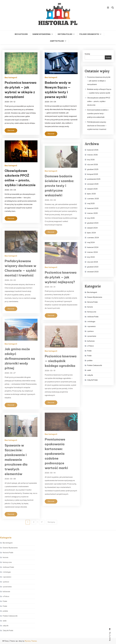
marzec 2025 (92, 213)
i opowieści (91, 326)
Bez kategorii (21, 34)
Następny (51, 522)
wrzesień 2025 (93, 184)
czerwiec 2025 (93, 199)
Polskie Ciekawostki (89, 34)
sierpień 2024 (92, 228)
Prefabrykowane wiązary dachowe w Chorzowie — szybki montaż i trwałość (97, 126)
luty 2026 (91, 160)
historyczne (92, 312)
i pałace (90, 331)
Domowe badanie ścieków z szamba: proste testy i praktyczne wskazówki (98, 114)
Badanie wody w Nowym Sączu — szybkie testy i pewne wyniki (99, 91)
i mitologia (91, 322)
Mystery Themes (31, 641)
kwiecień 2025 (93, 208)
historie (90, 307)
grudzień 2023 (93, 267)
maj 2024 (91, 242)
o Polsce (90, 346)
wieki (89, 370)
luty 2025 (91, 218)
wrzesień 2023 (93, 272)
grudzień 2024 (93, 223)
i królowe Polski (93, 317)
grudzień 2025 (93, 169)
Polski (89, 351)
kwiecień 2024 (93, 247)
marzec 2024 (92, 252)
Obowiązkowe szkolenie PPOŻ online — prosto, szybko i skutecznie (99, 101)
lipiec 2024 (92, 233)
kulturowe (91, 341)
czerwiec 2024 (93, 238)
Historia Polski (65, 34)
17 (42, 522)
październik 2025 (94, 179)
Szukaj (87, 54)
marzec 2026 (92, 155)
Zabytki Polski (57, 41)
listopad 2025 (93, 174)
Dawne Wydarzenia (42, 34)
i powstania (92, 336)
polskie (90, 361)
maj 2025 (91, 203)
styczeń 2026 (93, 165)
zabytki (90, 375)
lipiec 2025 (91, 194)
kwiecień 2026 (93, 150)
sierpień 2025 (92, 189)
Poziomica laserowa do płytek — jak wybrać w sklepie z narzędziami (99, 81)
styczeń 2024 (93, 262)
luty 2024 (91, 257)
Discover (11, 130)
